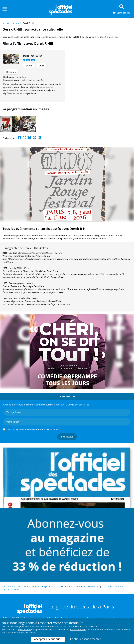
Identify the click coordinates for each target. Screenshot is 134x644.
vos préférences (77, 629)
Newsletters (94, 586)
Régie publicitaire (50, 586)
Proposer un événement (73, 586)
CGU (110, 586)
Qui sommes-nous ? (12, 586)
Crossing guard (17, 283)
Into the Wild (33, 56)
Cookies (16, 589)
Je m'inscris (67, 437)
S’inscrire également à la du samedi (32, 430)
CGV (104, 586)
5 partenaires (24, 629)
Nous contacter (32, 586)
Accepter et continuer (48, 639)
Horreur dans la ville (20, 298)
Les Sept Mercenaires (20, 253)
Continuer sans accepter (86, 639)
